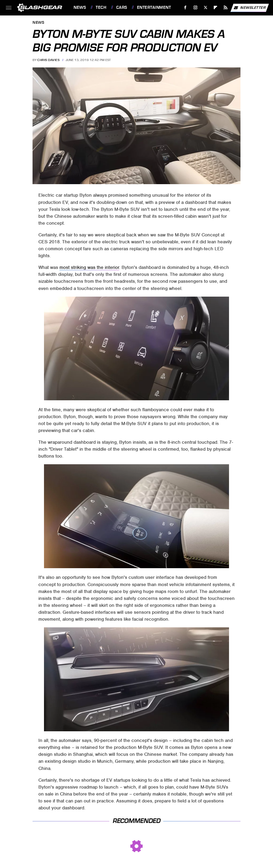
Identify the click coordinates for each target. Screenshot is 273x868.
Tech (101, 7)
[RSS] (226, 8)
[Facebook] (185, 8)
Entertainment (154, 7)
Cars (122, 7)
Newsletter (250, 8)
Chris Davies (48, 60)
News (80, 7)
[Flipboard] (216, 8)
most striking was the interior (89, 267)
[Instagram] (196, 8)
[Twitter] (205, 8)
